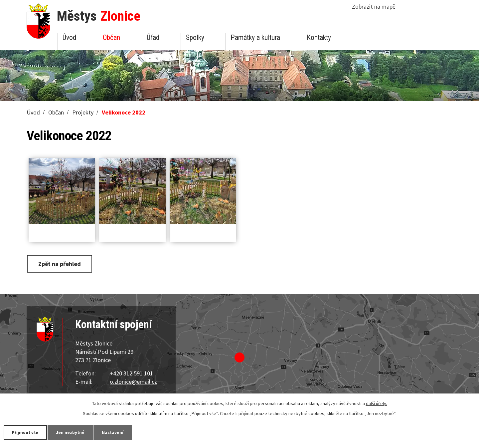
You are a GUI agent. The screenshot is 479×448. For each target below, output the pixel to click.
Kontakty (319, 37)
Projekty (83, 112)
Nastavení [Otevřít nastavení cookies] (123, 432)
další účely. (377, 403)
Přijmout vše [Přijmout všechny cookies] (27, 432)
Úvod (69, 37)
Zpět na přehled (61, 263)
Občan (111, 37)
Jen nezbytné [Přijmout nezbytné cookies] (77, 432)
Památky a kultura (255, 37)
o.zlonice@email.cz (133, 382)
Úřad (153, 37)
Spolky (195, 37)
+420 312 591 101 (131, 373)
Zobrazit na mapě (374, 6)
